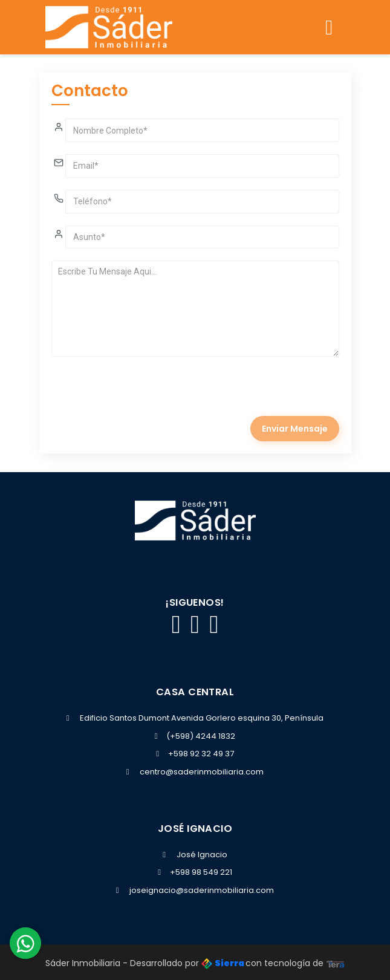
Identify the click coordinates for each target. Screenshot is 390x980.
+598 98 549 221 (195, 872)
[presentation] (143, 392)
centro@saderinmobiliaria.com (202, 772)
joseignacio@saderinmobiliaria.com (202, 890)
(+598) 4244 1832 (195, 736)
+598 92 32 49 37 (195, 754)
